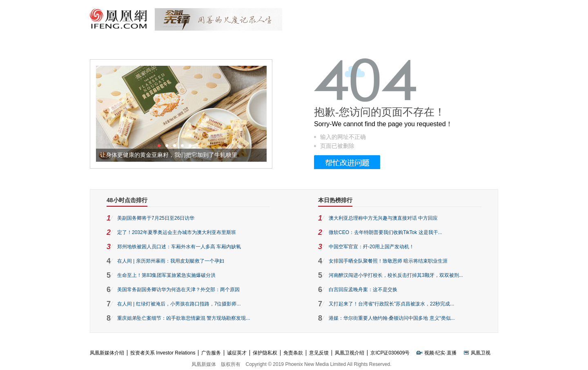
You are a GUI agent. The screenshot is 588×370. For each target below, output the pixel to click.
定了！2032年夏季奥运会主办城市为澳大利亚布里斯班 (177, 232)
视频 (429, 353)
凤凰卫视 (481, 353)
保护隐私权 (265, 353)
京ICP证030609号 (390, 353)
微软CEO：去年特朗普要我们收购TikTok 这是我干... (385, 232)
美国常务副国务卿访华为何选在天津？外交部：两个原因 (178, 290)
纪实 (440, 353)
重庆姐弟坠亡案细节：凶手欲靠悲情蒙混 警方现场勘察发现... (184, 318)
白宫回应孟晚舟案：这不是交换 (363, 290)
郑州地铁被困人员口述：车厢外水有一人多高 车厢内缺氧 (179, 247)
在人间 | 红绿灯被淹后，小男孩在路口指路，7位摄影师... (179, 304)
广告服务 (211, 353)
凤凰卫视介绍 (350, 353)
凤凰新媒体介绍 (107, 353)
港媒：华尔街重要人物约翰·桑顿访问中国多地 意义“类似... (392, 318)
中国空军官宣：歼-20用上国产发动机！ (371, 247)
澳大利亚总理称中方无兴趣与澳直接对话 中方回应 (383, 218)
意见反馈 (319, 353)
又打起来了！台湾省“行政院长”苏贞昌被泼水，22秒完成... (391, 304)
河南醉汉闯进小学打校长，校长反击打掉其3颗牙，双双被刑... (396, 275)
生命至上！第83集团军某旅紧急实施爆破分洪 (166, 275)
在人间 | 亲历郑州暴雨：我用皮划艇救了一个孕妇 (171, 261)
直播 (452, 353)
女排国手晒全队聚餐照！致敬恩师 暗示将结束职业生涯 (388, 261)
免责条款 (293, 353)
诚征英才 (237, 353)
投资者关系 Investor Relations (163, 353)
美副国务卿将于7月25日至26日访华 (156, 218)
